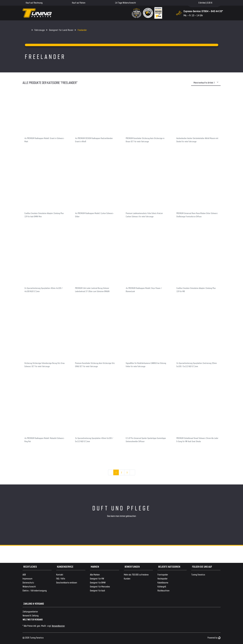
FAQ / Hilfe (61, 578)
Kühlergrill (162, 586)
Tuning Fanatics (198, 574)
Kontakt (60, 574)
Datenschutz (28, 582)
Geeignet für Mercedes (100, 586)
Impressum (27, 578)
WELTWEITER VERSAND (33, 619)
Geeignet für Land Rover (61, 30)
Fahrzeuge (40, 30)
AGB (24, 574)
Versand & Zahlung (31, 615)
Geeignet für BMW (98, 582)
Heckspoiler (162, 578)
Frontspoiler (163, 574)
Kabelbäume (163, 582)
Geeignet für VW (97, 578)
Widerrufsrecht (29, 586)
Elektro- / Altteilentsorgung (35, 590)
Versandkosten (58, 626)
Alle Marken (95, 574)
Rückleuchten (163, 590)
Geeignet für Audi (97, 590)
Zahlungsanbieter (30, 611)
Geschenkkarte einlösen (67, 582)
